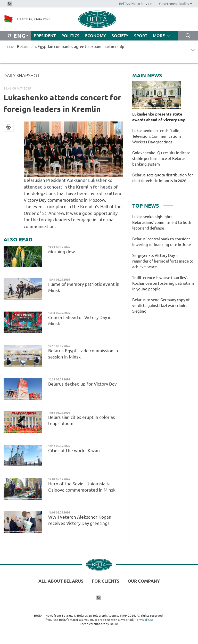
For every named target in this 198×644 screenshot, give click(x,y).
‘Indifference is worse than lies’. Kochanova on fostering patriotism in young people (163, 283)
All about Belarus (61, 581)
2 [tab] (179, 204)
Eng (20, 36)
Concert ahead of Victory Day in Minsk (80, 320)
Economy (96, 36)
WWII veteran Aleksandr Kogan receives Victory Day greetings (80, 520)
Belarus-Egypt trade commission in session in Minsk (83, 354)
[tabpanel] (163, 267)
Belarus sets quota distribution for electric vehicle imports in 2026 (163, 178)
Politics (70, 36)
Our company (144, 581)
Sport (141, 36)
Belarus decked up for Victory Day (82, 384)
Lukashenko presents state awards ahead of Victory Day (159, 117)
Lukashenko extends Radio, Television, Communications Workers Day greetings (157, 136)
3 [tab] (189, 204)
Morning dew (62, 252)
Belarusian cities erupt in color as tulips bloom (82, 420)
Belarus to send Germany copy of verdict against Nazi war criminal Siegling (161, 305)
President (45, 36)
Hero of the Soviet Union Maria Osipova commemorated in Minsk (82, 487)
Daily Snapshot (22, 75)
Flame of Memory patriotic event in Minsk (84, 287)
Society (120, 36)
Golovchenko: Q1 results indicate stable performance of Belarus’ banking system (161, 158)
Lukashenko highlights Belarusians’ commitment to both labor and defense (162, 222)
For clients (106, 581)
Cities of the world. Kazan (74, 450)
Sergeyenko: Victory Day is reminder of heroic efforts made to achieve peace (163, 261)
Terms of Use (144, 620)
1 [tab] (168, 204)
